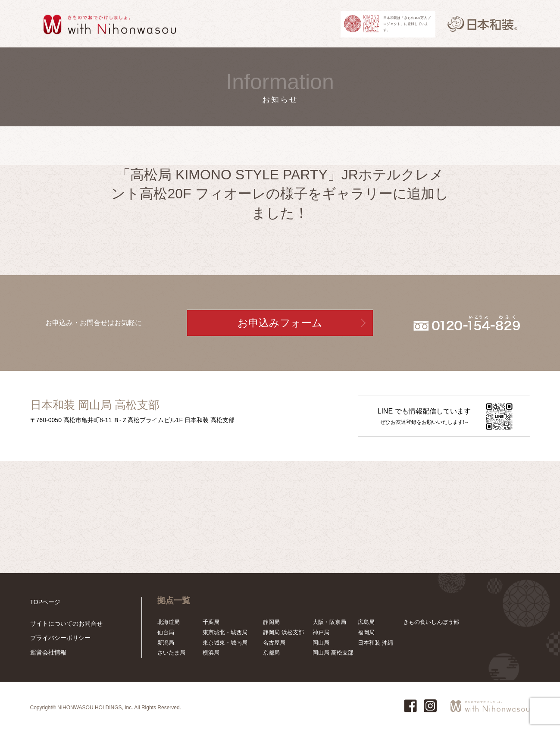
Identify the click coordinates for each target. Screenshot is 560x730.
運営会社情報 (47, 653)
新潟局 (166, 643)
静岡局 (271, 622)
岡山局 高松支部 (333, 653)
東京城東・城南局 (225, 643)
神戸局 (321, 632)
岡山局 (321, 643)
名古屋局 (274, 643)
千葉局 (211, 622)
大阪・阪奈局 (329, 622)
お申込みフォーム (280, 323)
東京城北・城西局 (225, 632)
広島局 (366, 622)
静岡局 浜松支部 (283, 632)
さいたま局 (171, 653)
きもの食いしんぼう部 (431, 622)
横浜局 (211, 653)
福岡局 (366, 632)
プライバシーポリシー (58, 639)
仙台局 (166, 632)
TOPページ (44, 602)
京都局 (271, 653)
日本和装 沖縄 (375, 643)
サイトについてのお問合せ (64, 625)
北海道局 (169, 622)
